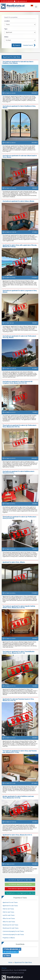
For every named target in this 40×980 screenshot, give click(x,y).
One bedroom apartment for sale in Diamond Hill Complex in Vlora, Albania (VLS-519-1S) (17, 382)
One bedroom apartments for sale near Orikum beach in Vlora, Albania (20, 156)
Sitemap (4, 968)
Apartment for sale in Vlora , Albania (14, 562)
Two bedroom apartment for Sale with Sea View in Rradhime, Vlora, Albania (18, 62)
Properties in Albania (9, 938)
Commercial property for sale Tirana (13, 935)
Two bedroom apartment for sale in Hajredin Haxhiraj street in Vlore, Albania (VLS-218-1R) (19, 607)
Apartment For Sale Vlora (23, 962)
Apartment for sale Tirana (10, 906)
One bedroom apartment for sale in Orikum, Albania (18, 201)
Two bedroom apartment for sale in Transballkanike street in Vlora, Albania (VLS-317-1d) (18, 652)
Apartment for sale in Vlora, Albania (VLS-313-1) (17, 835)
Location (7, 21)
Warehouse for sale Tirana (11, 928)
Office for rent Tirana (9, 919)
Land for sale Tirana (9, 915)
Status (6, 37)
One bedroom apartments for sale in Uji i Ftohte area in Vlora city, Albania (19, 337)
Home (10, 962)
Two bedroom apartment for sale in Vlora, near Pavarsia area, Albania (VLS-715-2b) (20, 752)
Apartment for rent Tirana (10, 902)
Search (16, 45)
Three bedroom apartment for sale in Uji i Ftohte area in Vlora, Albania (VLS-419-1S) (19, 426)
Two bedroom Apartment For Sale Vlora (20, 884)
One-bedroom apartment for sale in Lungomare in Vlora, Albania (20, 291)
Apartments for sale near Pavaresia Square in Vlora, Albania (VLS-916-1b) (18, 700)
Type (6, 29)
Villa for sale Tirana (8, 912)
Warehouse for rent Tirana (10, 925)
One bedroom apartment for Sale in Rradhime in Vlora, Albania (19, 107)
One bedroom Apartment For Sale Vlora (20, 880)
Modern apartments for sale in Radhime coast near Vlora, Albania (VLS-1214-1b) (18, 797)
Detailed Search (28, 45)
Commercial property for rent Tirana (13, 931)
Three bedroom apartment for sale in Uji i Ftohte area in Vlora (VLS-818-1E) (19, 517)
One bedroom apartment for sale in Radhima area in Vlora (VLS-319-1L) (18, 472)
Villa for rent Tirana (8, 909)
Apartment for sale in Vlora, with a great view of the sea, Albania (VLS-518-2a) (20, 246)
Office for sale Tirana (9, 922)
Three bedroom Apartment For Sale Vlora (20, 889)
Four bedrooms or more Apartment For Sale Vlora (21, 893)
